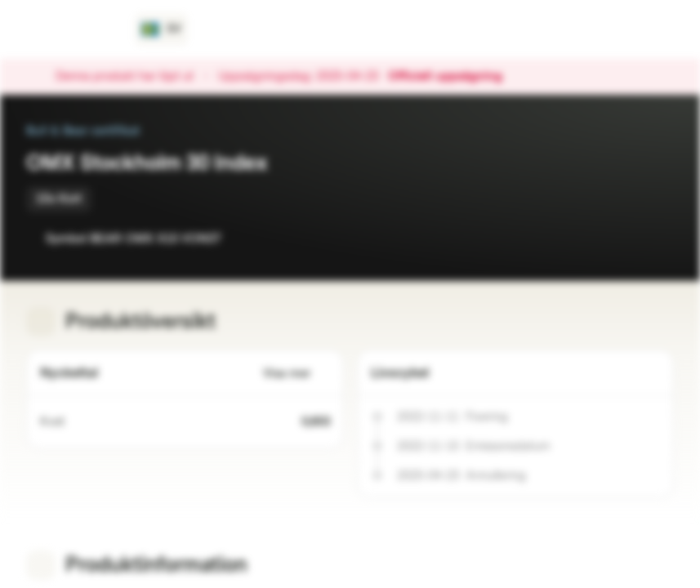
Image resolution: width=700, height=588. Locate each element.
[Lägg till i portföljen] (658, 238)
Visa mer (296, 374)
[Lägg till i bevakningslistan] (625, 238)
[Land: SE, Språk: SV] (161, 29)
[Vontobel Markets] (71, 29)
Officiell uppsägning (453, 77)
